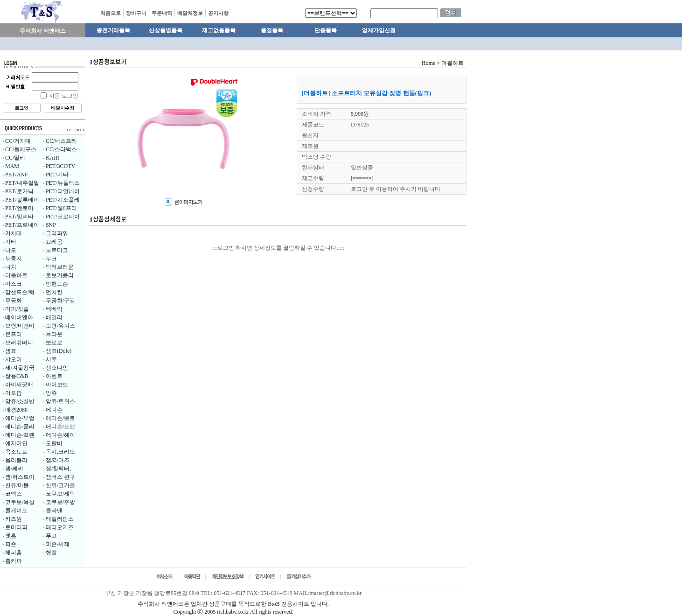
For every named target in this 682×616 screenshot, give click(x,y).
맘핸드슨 (57, 284)
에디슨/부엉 (20, 418)
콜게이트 (16, 511)
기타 (11, 242)
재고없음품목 (219, 30)
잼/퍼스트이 (20, 477)
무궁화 (14, 301)
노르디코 (57, 250)
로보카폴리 (60, 275)
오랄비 (54, 443)
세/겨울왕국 (20, 368)
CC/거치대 (18, 141)
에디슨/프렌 (60, 427)
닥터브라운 (60, 267)
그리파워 (57, 233)
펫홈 (11, 536)
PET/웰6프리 (61, 208)
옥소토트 (16, 452)
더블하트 (16, 275)
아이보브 (57, 385)
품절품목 (272, 30)
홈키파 (14, 561)
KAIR (52, 158)
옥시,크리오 (60, 452)
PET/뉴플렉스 (63, 183)
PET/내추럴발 (22, 183)
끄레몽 (54, 242)
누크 (51, 259)
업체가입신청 (379, 30)
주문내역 (162, 13)
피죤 (11, 544)
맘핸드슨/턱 (20, 292)
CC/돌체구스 (21, 149)
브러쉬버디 (19, 343)
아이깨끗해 (19, 385)
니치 (11, 267)
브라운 (54, 334)
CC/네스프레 (61, 141)
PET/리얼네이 (63, 191)
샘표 (11, 351)
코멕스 (14, 494)
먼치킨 (54, 292)
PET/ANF (17, 175)
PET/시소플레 (63, 200)
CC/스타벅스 (61, 149)
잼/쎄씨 (14, 469)
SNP (51, 225)
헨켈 (51, 553)
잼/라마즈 (58, 460)
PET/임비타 (19, 217)
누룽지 (14, 259)
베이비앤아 (19, 317)
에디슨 (54, 410)
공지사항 (218, 13)
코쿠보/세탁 (60, 494)
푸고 (51, 536)
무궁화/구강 (60, 301)
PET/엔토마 (19, 208)
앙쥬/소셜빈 (20, 401)
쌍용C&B (17, 376)
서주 (51, 359)
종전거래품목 (113, 30)
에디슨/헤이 (60, 435)
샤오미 (14, 359)
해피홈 (14, 553)
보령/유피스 (60, 326)
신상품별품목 (166, 30)
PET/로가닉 (19, 191)
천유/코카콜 (60, 485)
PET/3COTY (60, 166)
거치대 (14, 233)
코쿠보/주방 (60, 502)
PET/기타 (57, 175)
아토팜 (14, 393)
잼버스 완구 (60, 477)
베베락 (54, 309)
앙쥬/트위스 (60, 401)
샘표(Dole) (59, 351)
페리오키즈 (60, 527)
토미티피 (16, 527)
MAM (12, 166)
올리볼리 (16, 460)
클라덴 (54, 511)
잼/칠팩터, (58, 469)
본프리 (14, 334)
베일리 (54, 317)
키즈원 (14, 519)
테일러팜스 (60, 519)
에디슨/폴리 (20, 427)
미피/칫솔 (17, 309)
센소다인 (57, 368)
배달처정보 (190, 13)
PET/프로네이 (63, 217)
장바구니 (136, 13)
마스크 (14, 284)
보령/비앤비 (20, 326)
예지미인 (16, 443)
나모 (11, 250)
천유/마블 (17, 485)
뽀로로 (54, 343)
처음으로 (111, 13)
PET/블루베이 (22, 200)
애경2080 (16, 410)
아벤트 (54, 376)
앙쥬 (51, 393)
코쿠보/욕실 (20, 502)
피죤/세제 (58, 544)
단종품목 (326, 30)
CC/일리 (15, 158)
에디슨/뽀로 (60, 418)
